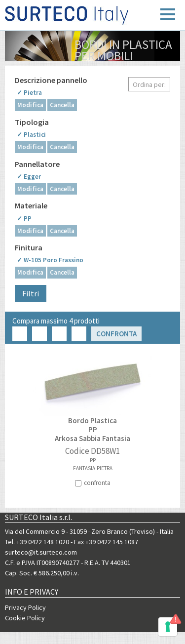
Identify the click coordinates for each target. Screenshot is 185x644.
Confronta (116, 334)
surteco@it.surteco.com (41, 552)
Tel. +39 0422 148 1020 (37, 542)
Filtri (31, 293)
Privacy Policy (25, 607)
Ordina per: (149, 84)
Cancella (62, 105)
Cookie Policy (25, 618)
